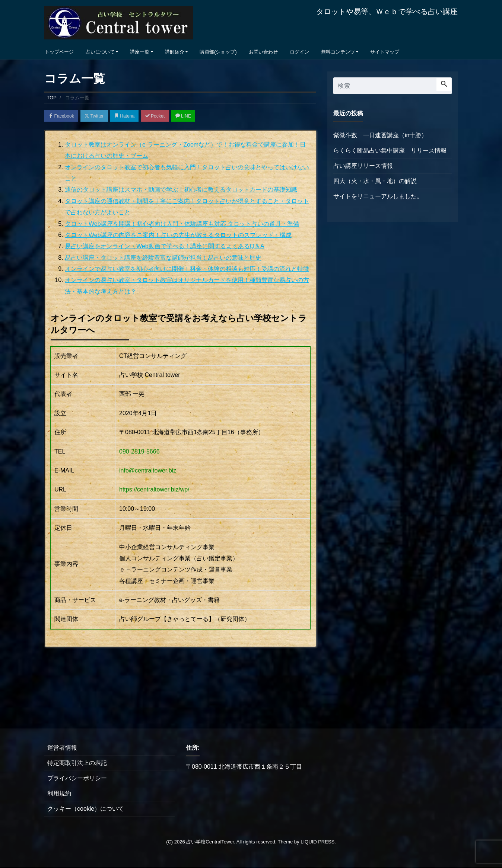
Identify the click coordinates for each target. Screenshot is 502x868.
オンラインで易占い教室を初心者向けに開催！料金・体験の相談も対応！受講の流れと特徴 (187, 270)
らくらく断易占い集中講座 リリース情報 (390, 150)
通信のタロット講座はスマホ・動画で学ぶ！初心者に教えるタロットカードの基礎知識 (181, 191)
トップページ (59, 52)
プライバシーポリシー (77, 779)
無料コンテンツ (338, 52)
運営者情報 (62, 749)
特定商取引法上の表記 (77, 764)
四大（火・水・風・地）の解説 (375, 181)
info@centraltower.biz (148, 472)
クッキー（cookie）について (86, 810)
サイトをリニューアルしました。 (378, 196)
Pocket (166, 116)
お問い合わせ (263, 52)
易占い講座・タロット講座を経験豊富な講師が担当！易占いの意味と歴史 (163, 258)
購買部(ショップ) (218, 52)
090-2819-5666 (139, 452)
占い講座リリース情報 (363, 166)
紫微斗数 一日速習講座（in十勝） (380, 135)
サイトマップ (385, 52)
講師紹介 (175, 52)
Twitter (99, 116)
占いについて (100, 52)
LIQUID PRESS (317, 843)
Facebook (63, 116)
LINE (197, 116)
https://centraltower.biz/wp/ (154, 491)
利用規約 (59, 795)
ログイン (299, 52)
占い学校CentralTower (210, 843)
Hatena (132, 116)
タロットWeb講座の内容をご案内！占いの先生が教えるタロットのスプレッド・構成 (178, 236)
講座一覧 (140, 52)
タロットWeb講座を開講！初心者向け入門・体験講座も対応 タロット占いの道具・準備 (182, 225)
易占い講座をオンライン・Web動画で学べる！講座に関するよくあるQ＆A (165, 247)
